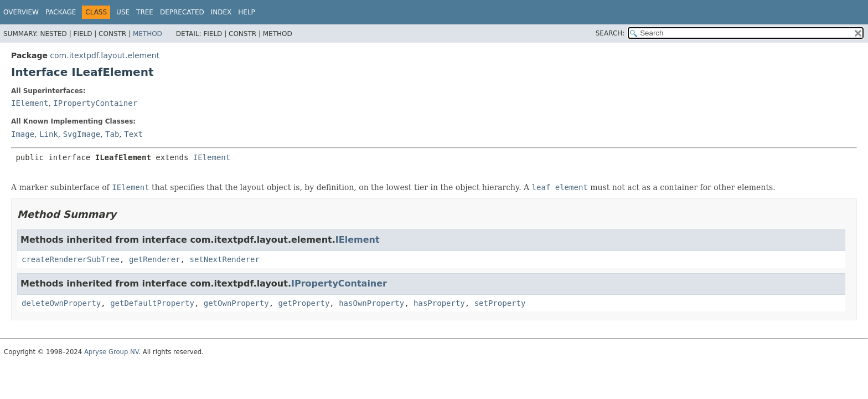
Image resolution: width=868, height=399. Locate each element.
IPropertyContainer (95, 103)
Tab (112, 134)
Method (148, 34)
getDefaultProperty (152, 303)
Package (61, 12)
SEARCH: (610, 33)
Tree (145, 12)
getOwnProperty (236, 303)
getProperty (304, 303)
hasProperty (439, 303)
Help (247, 12)
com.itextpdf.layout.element (105, 55)
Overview (21, 12)
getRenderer (155, 259)
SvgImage (82, 134)
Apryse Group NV (111, 352)
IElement (30, 103)
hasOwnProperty (371, 303)
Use (123, 12)
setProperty (500, 303)
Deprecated (182, 12)
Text (133, 134)
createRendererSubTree (71, 259)
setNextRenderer (224, 259)
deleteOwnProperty (61, 303)
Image (23, 134)
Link (49, 134)
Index (221, 12)
